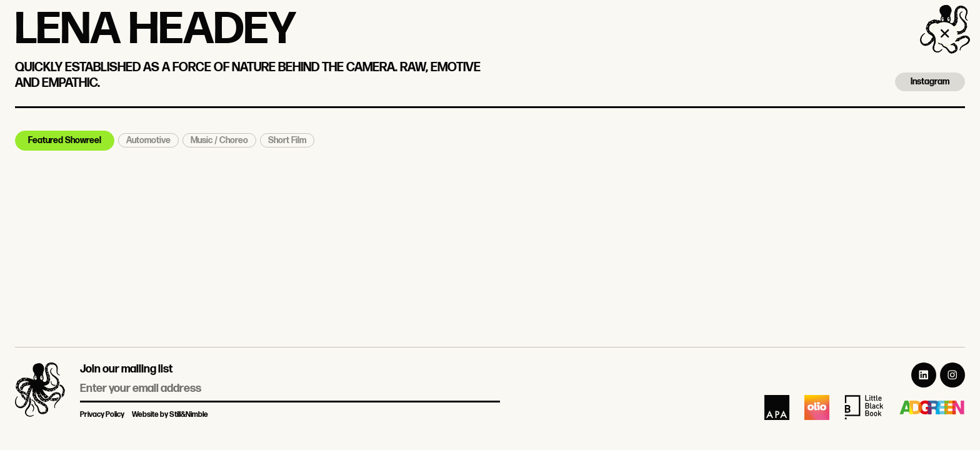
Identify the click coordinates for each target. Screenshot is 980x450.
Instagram (930, 82)
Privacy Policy (102, 415)
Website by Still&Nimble (170, 415)
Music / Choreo (219, 140)
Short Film (287, 140)
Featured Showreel (65, 140)
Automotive (148, 140)
